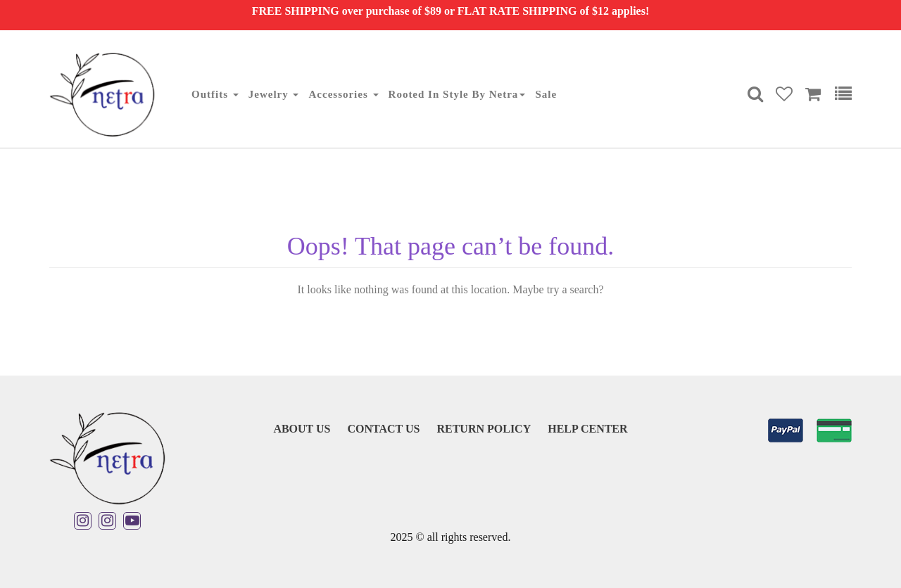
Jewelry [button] (274, 94)
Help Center (587, 429)
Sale (546, 94)
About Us (302, 429)
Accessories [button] (343, 94)
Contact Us (383, 429)
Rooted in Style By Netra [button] (457, 94)
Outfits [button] (215, 94)
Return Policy (484, 429)
